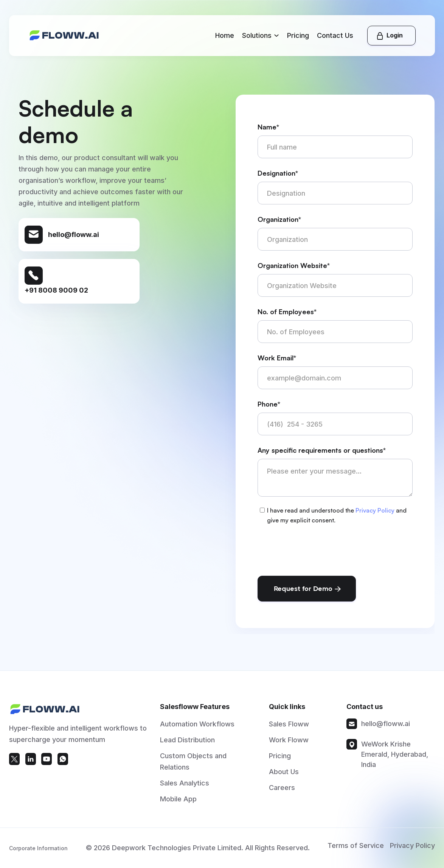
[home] (64, 35)
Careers (282, 792)
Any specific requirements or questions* (322, 450)
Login (395, 35)
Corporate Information (38, 855)
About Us (284, 776)
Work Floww (289, 744)
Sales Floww (289, 728)
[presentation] (315, 549)
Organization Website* (294, 265)
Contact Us (335, 35)
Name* (268, 127)
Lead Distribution (187, 744)
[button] (261, 36)
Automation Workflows (197, 728)
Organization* (279, 219)
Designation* (278, 173)
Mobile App (178, 803)
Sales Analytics (185, 787)
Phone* (269, 404)
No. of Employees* (287, 312)
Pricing (298, 35)
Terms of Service (356, 853)
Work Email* (277, 358)
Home (225, 35)
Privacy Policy (375, 510)
